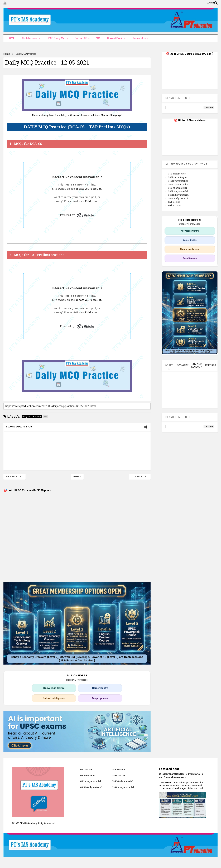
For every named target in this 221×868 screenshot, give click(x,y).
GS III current (87, 776)
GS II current (119, 770)
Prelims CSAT (174, 206)
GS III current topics (178, 181)
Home (7, 54)
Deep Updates (100, 698)
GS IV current (119, 776)
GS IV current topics (178, 184)
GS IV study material (178, 198)
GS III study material (178, 195)
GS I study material (177, 188)
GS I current (87, 770)
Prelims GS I (174, 202)
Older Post (140, 477)
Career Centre (100, 688)
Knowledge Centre (54, 688)
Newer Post (15, 477)
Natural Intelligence (54, 698)
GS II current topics (178, 177)
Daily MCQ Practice (26, 54)
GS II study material (178, 191)
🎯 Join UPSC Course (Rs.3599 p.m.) (27, 490)
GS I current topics (177, 174)
